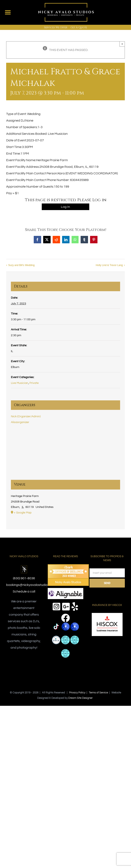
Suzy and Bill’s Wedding (21, 265)
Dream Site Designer (80, 698)
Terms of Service (98, 693)
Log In (65, 207)
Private (34, 383)
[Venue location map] (65, 455)
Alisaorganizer (20, 422)
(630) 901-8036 (24, 578)
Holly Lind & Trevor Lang (109, 265)
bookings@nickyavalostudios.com (31, 585)
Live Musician (20, 383)
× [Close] (122, 44)
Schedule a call (24, 591)
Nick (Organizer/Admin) (26, 416)
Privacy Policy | (79, 693)
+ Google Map (23, 513)
